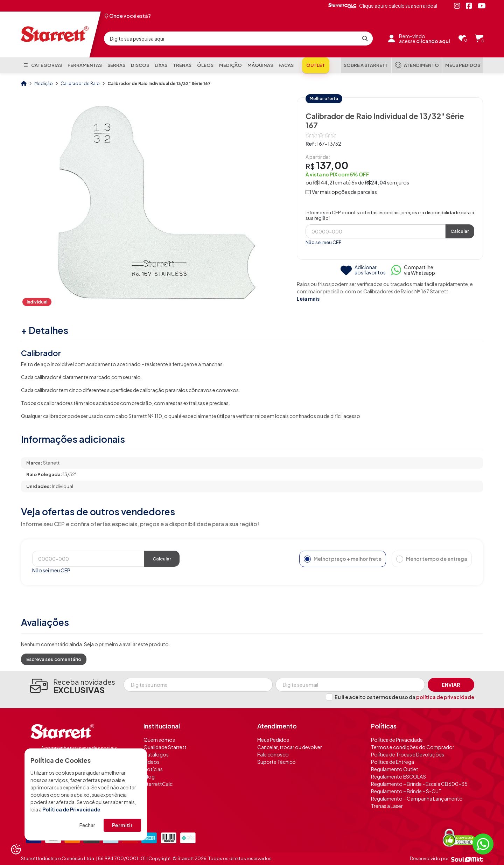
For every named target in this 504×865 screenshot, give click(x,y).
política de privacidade (445, 697)
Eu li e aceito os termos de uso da (404, 697)
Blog (149, 776)
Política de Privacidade (71, 809)
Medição (44, 83)
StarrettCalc (158, 784)
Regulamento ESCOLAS (398, 776)
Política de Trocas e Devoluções (408, 754)
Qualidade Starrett (165, 747)
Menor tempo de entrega (432, 559)
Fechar (87, 825)
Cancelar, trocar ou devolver (290, 747)
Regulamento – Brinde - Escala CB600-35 (419, 784)
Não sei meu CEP (324, 242)
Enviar (451, 685)
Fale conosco (273, 754)
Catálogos (156, 754)
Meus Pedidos (273, 740)
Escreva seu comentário (54, 659)
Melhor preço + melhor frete (343, 559)
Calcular (460, 231)
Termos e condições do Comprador (413, 747)
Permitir (122, 825)
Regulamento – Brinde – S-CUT (406, 791)
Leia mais (308, 299)
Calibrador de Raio (80, 83)
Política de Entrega (393, 762)
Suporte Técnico (276, 762)
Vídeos (152, 762)
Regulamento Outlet (395, 769)
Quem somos (159, 740)
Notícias (153, 769)
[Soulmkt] (467, 859)
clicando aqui (433, 41)
